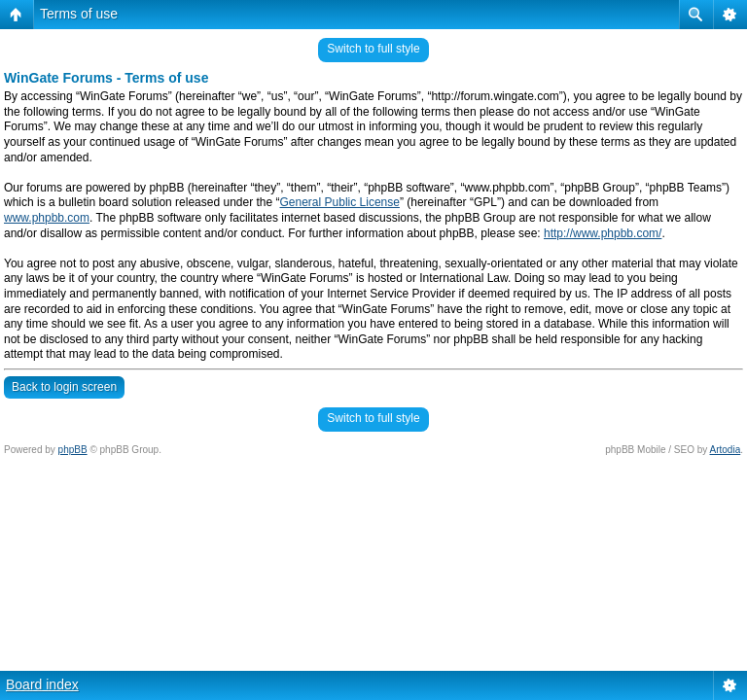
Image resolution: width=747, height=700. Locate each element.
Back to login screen (64, 387)
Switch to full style (373, 49)
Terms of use (79, 14)
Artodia (726, 450)
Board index (42, 684)
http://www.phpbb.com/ (603, 233)
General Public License (340, 202)
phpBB (73, 450)
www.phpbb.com (47, 218)
